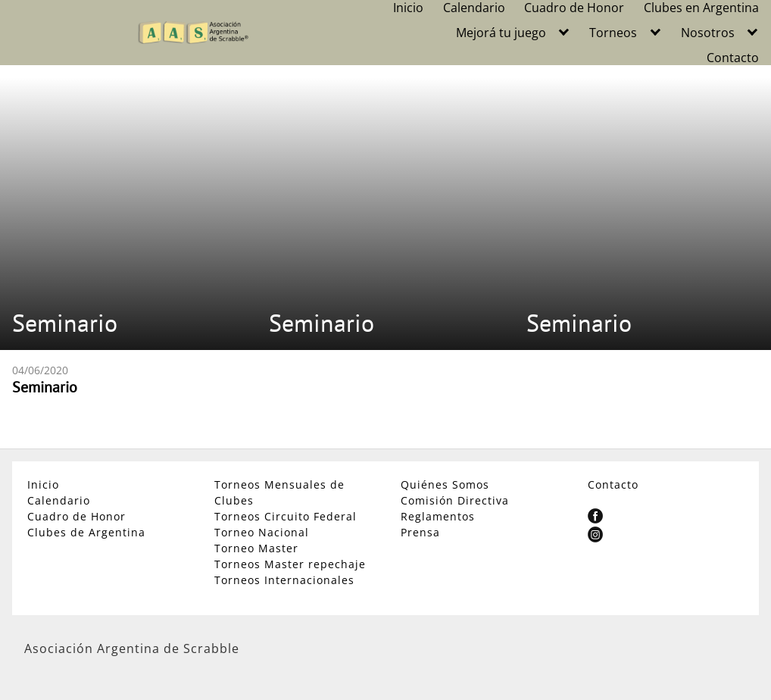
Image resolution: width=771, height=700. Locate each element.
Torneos (613, 33)
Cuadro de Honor (574, 8)
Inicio (408, 8)
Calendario (474, 8)
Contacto (733, 58)
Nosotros (708, 33)
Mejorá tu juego (501, 33)
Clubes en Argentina (701, 8)
